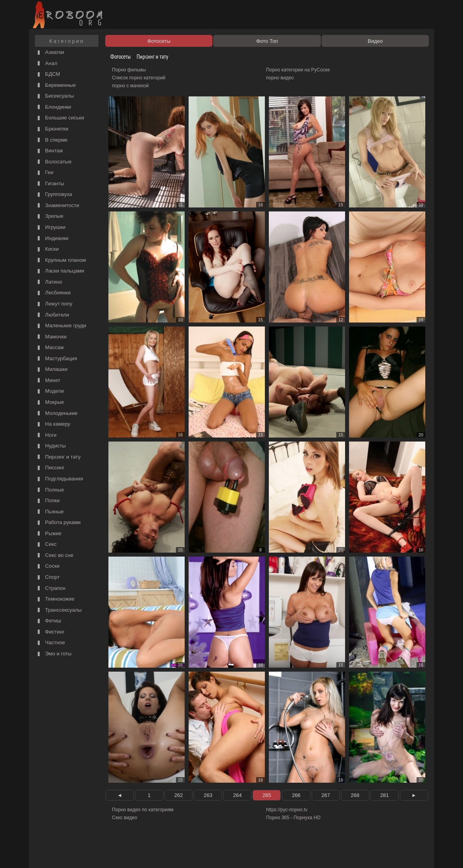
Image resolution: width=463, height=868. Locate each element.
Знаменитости (57, 206)
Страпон (51, 589)
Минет (48, 381)
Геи (44, 173)
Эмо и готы (54, 654)
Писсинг (50, 468)
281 (384, 795)
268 (355, 795)
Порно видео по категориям (143, 810)
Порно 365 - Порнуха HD (293, 818)
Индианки (52, 239)
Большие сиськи (60, 118)
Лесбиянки (53, 293)
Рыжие (49, 534)
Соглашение (141, 853)
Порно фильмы (129, 70)
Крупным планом (61, 260)
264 (237, 795)
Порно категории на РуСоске (298, 70)
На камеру (53, 424)
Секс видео (125, 818)
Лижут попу (54, 304)
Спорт (48, 577)
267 (326, 795)
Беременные (56, 85)
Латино (49, 282)
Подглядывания (59, 479)
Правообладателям (104, 853)
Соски (48, 566)
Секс (46, 544)
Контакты (169, 853)
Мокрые (50, 402)
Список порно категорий (139, 78)
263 (208, 795)
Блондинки (53, 107)
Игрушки (51, 228)
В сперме (52, 140)
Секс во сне (55, 556)
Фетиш (48, 621)
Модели (50, 391)
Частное (50, 643)
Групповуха (54, 195)
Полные (50, 490)
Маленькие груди (61, 326)
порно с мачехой (130, 86)
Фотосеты (118, 57)
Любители (52, 315)
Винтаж (49, 151)
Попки (48, 501)
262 (179, 795)
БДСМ (48, 74)
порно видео (280, 78)
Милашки (52, 370)
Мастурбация (56, 359)
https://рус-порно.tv (287, 810)
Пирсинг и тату (58, 457)
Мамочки (51, 337)
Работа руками (58, 523)
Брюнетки (52, 129)
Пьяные (50, 512)
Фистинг (50, 632)
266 (296, 795)
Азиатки (50, 53)
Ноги (46, 435)
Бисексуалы (55, 96)
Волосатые (54, 162)
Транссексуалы (59, 610)
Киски (47, 249)
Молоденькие (57, 414)
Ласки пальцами (60, 271)
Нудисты (51, 446)
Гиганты (50, 184)
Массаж (50, 348)
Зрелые (50, 216)
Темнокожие (55, 599)
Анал (46, 64)
